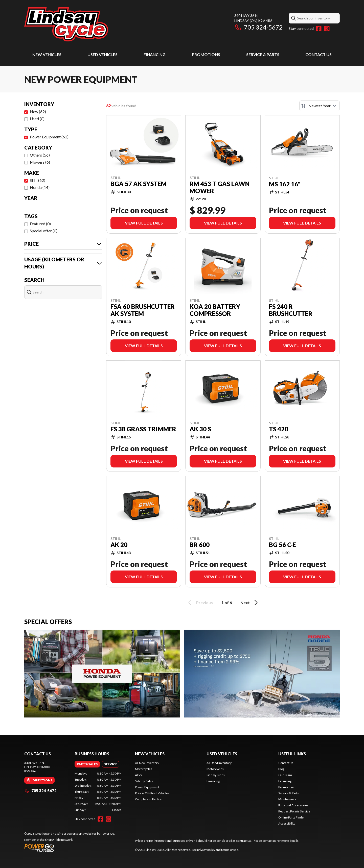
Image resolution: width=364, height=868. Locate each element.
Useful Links (292, 754)
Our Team (285, 775)
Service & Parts (263, 54)
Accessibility (287, 823)
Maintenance (287, 799)
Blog (281, 769)
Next (250, 603)
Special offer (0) (44, 231)
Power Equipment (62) (49, 137)
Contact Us (318, 54)
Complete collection (149, 799)
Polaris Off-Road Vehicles (152, 793)
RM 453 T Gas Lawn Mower (220, 187)
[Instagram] (327, 29)
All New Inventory (147, 763)
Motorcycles (144, 769)
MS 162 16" (285, 184)
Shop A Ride (53, 840)
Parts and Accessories (293, 805)
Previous (200, 603)
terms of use (230, 850)
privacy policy (206, 850)
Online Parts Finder (292, 817)
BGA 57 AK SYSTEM (139, 184)
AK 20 (119, 545)
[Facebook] (319, 29)
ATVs (138, 775)
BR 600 (200, 545)
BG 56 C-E (282, 545)
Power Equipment (147, 787)
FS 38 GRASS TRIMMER (143, 429)
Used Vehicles (103, 54)
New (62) (38, 111)
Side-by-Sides (144, 781)
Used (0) (37, 119)
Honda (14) (40, 187)
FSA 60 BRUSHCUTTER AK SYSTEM (143, 310)
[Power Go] (70, 848)
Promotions (206, 54)
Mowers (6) (40, 162)
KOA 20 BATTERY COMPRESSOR (215, 310)
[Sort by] (320, 106)
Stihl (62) (38, 180)
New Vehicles (47, 54)
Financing (155, 54)
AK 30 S (200, 429)
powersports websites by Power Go (90, 834)
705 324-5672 (258, 27)
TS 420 (279, 429)
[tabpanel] (98, 792)
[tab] (87, 764)
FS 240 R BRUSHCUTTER (291, 310)
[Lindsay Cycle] (66, 24)
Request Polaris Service (294, 811)
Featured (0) (40, 224)
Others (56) (40, 155)
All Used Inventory (219, 763)
